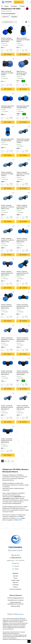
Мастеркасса (21, 614)
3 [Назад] (9, 461)
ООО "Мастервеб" (24, 639)
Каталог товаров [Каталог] (18, 2)
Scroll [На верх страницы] (29, 641)
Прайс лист (16, 583)
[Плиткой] (26, 22)
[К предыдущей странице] (2, 6)
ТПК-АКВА (22, 6)
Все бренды (14, 6)
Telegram (15, 569)
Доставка (15, 576)
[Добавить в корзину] (8, 54)
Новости (15, 587)
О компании (16, 585)
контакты (18, 518)
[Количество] (5, 50)
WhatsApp (15, 566)
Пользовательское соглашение (15, 600)
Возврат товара (16, 580)
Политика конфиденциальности (15, 598)
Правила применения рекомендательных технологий (15, 603)
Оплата (15, 578)
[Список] (29, 22)
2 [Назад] (6, 461)
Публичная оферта (15, 606)
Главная (6, 6)
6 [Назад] (13, 461)
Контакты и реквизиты (15, 589)
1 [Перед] (2, 461)
